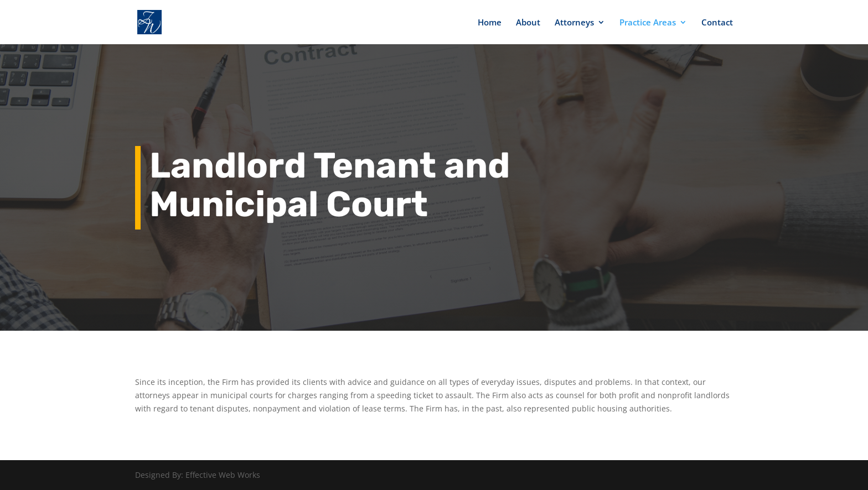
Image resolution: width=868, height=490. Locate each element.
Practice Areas (648, 23)
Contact (717, 23)
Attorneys (574, 23)
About (528, 23)
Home (490, 23)
